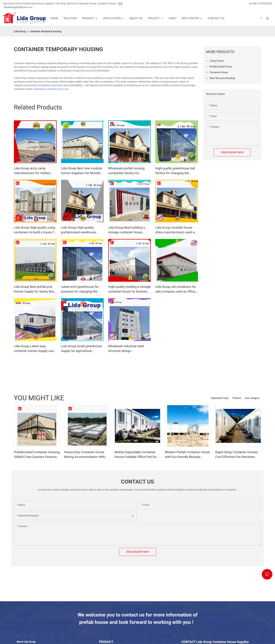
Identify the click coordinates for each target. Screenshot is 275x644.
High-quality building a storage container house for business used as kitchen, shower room (129, 289)
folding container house (51, 89)
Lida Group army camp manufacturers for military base (32, 171)
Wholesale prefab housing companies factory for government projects (126, 171)
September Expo (220, 398)
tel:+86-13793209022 (261, 4)
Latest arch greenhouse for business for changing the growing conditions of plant (80, 289)
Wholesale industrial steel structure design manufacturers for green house (126, 349)
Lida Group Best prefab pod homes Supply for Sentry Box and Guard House (34, 289)
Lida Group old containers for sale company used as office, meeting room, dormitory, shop (176, 289)
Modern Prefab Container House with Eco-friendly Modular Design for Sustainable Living (187, 455)
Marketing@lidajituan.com (18, 7)
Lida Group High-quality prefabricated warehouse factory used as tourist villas (81, 230)
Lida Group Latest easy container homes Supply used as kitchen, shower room (35, 349)
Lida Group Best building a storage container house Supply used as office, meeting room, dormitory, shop (130, 230)
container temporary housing (46, 31)
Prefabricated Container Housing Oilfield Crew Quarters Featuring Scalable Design (37, 455)
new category (252, 398)
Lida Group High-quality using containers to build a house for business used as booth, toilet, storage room (35, 230)
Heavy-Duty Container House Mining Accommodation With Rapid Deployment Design (85, 455)
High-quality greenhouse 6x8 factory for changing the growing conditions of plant (175, 171)
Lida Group (20, 31)
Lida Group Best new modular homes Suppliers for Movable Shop (82, 171)
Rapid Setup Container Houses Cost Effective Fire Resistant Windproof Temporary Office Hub (238, 455)
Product (237, 398)
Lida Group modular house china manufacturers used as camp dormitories (176, 230)
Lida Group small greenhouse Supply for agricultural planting (82, 349)
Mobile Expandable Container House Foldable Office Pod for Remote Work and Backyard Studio (135, 455)
